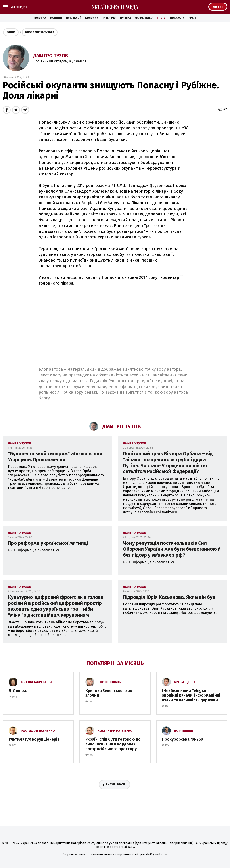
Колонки (92, 18)
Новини (56, 18)
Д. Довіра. (18, 691)
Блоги (161, 18)
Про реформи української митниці (48, 543)
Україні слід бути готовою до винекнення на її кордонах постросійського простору (113, 744)
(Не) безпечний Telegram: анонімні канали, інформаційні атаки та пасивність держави (191, 695)
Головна (40, 18)
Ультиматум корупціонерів (34, 739)
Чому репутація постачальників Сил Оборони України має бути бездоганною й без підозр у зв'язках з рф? (172, 549)
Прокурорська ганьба (183, 739)
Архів (192, 18)
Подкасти (177, 18)
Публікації (74, 18)
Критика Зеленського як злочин (109, 693)
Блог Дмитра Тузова (40, 32)
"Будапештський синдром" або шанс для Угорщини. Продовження (55, 457)
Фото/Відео (144, 18)
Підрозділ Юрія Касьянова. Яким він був (169, 597)
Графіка (125, 18)
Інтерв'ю (109, 18)
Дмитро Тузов (51, 56)
